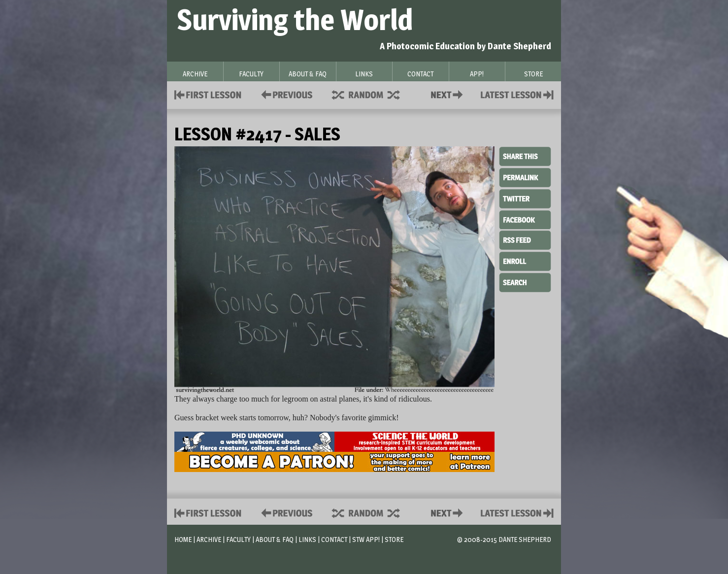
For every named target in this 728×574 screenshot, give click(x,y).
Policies (285, 94)
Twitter (525, 198)
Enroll (525, 260)
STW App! (366, 539)
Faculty (238, 539)
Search (525, 281)
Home (183, 539)
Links (307, 539)
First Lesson (208, 94)
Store (394, 539)
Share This (525, 157)
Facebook (525, 219)
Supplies (372, 94)
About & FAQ (275, 539)
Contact (449, 94)
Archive (209, 539)
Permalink (525, 177)
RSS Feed (525, 239)
